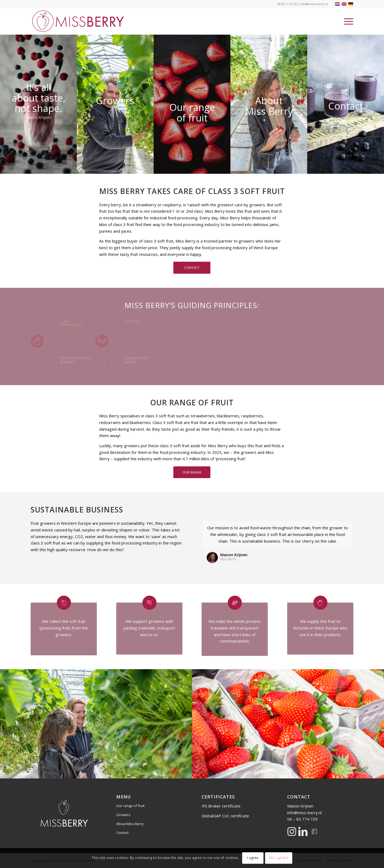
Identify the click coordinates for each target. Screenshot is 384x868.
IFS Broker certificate (222, 806)
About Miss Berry (130, 824)
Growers (123, 815)
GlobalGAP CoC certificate (226, 816)
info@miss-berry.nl (314, 4)
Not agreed (279, 858)
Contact (122, 833)
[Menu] (347, 21)
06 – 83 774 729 (302, 819)
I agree (253, 858)
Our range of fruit (130, 806)
